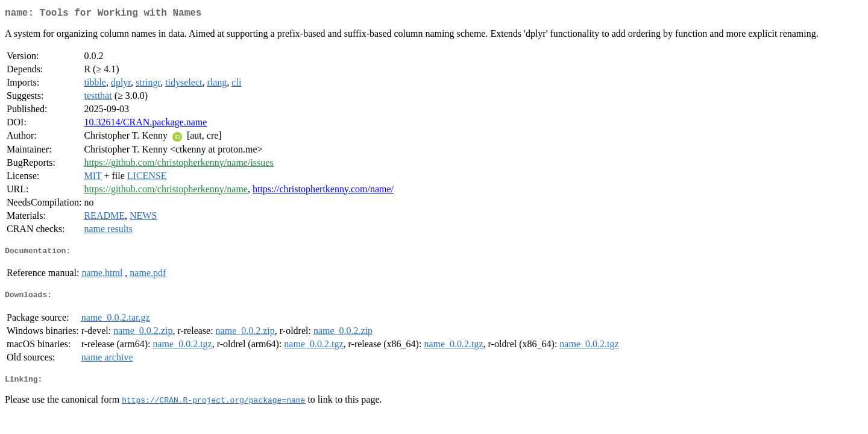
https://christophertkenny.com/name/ (323, 191)
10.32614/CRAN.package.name (145, 124)
